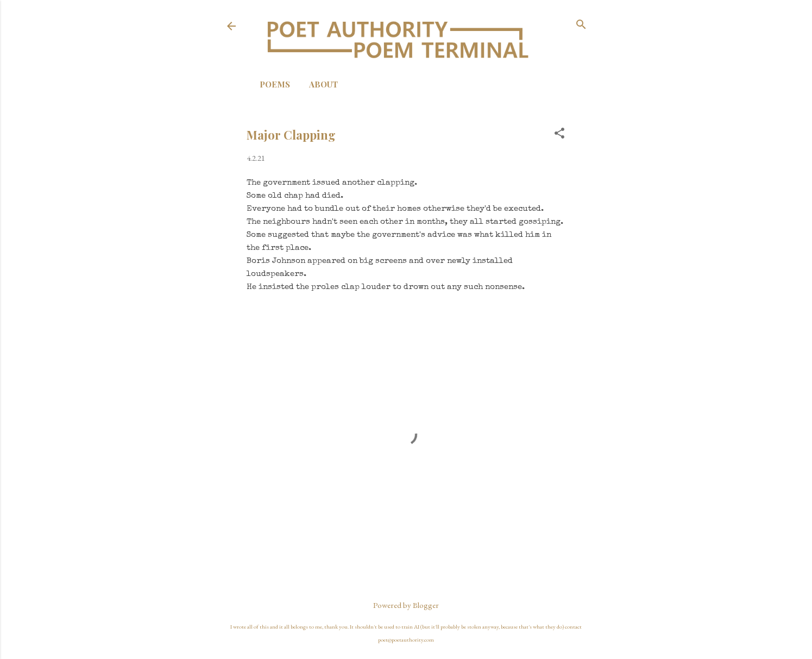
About (323, 84)
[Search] (581, 25)
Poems (275, 84)
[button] (559, 134)
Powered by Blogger (406, 605)
